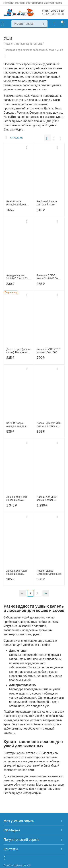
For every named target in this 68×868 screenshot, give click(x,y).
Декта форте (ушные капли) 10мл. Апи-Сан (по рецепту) (19, 351)
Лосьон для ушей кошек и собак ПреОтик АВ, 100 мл (18, 572)
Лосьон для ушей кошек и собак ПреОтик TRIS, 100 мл (48, 499)
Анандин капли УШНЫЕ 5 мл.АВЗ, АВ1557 (17, 277)
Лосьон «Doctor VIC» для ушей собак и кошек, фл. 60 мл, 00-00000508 (49, 425)
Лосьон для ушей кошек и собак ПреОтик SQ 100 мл (18, 499)
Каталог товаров (3, 24)
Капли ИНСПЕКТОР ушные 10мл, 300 (49, 351)
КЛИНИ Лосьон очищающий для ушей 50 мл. (16, 425)
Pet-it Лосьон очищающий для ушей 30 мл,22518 (17, 203)
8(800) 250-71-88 (53, 11)
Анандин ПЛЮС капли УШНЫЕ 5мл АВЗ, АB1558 (48, 277)
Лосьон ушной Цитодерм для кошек (49, 572)
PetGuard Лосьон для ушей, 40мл (47, 203)
